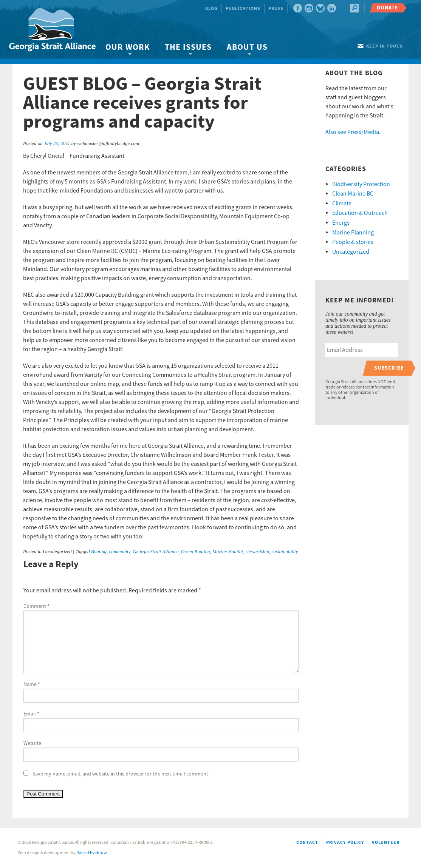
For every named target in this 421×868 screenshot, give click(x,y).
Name (32, 685)
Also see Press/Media (352, 132)
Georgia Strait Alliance (156, 551)
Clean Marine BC (353, 194)
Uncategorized (351, 252)
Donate (388, 8)
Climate (342, 204)
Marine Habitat (228, 551)
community (119, 551)
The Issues (188, 47)
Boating (99, 551)
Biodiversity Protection (361, 184)
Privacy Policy (345, 843)
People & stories (353, 242)
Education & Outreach (360, 213)
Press (276, 8)
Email (31, 714)
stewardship (257, 551)
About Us (247, 47)
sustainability (285, 551)
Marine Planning (353, 233)
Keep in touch (385, 46)
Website (32, 743)
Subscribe (389, 368)
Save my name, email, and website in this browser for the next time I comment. (121, 774)
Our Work (128, 47)
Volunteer (386, 843)
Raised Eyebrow (92, 853)
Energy (341, 223)
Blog (211, 8)
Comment (36, 606)
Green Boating (195, 551)
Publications (243, 8)
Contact (307, 843)
